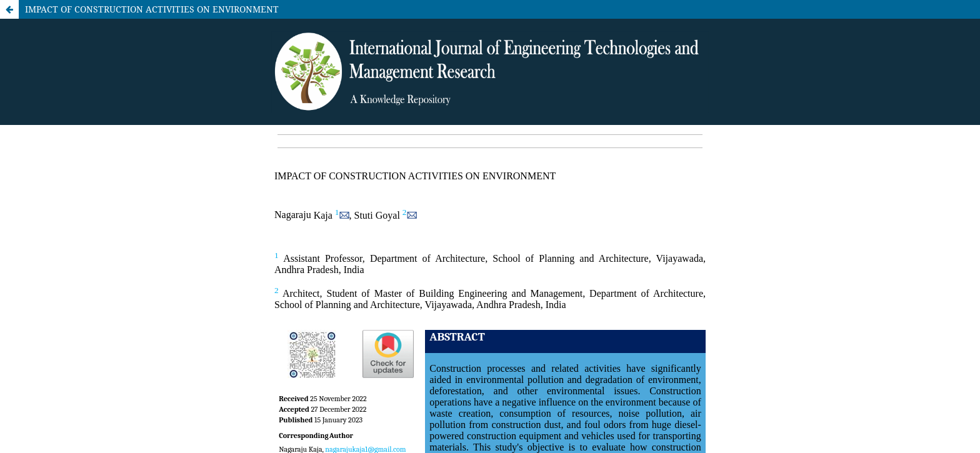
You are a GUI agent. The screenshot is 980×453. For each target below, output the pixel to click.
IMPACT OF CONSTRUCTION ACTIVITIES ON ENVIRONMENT (152, 9)
